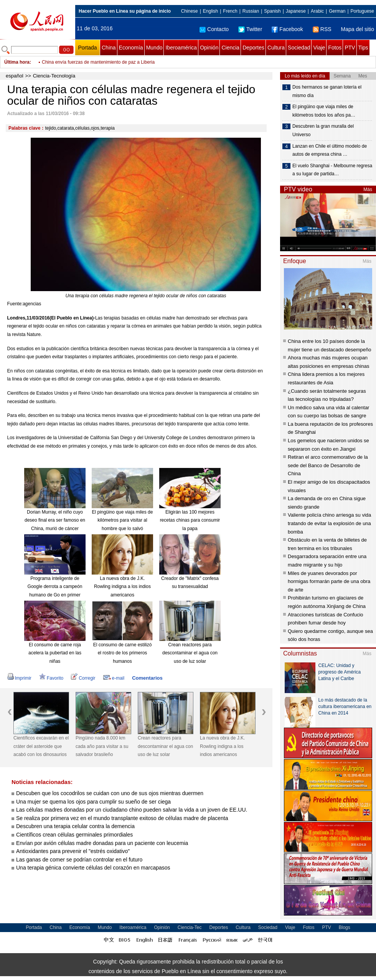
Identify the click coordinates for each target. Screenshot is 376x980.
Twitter (250, 29)
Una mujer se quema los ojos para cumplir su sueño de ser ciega (93, 802)
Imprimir (19, 678)
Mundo (154, 48)
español (15, 76)
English (210, 11)
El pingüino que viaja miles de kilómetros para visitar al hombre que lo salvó (123, 520)
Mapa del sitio (358, 29)
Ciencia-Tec (190, 927)
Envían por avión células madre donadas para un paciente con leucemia (102, 843)
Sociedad (299, 48)
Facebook (287, 29)
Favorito (51, 678)
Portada (87, 48)
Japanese (296, 11)
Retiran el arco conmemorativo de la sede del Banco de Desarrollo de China (328, 465)
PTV (350, 48)
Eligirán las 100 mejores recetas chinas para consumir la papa (190, 520)
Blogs (345, 927)
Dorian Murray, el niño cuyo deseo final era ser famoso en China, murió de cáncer (55, 520)
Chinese (190, 11)
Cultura (276, 48)
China (109, 48)
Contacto (214, 29)
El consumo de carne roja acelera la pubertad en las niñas (55, 653)
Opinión (209, 48)
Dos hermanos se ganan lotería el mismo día (327, 91)
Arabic (317, 11)
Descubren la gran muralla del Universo (323, 130)
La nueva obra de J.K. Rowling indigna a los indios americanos (122, 587)
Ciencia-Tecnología (54, 76)
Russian (251, 11)
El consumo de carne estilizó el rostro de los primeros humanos (123, 653)
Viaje (319, 48)
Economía (131, 48)
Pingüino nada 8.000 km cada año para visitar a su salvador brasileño (102, 746)
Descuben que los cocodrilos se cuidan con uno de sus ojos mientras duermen (110, 793)
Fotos (335, 48)
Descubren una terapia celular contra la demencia (75, 826)
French (230, 11)
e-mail (114, 678)
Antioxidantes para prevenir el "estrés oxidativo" (73, 851)
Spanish (272, 11)
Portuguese (362, 11)
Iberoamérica (181, 48)
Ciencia (230, 48)
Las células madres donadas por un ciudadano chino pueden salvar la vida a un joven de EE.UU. (132, 810)
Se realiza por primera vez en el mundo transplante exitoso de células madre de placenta (122, 818)
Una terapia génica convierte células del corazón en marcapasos (93, 868)
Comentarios (147, 678)
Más (368, 189)
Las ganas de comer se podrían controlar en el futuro (79, 860)
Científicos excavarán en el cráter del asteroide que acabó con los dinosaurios (41, 746)
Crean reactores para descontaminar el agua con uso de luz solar (190, 653)
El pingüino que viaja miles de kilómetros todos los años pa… (324, 111)
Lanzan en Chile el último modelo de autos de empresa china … (330, 150)
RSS (322, 29)
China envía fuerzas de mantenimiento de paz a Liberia (98, 62)
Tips (363, 48)
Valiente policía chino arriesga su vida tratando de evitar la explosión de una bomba (329, 523)
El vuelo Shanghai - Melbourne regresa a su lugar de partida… (332, 170)
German (337, 11)
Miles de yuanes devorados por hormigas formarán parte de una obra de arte (329, 581)
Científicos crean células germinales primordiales (74, 835)
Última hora (17, 62)
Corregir (83, 678)
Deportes (253, 48)
